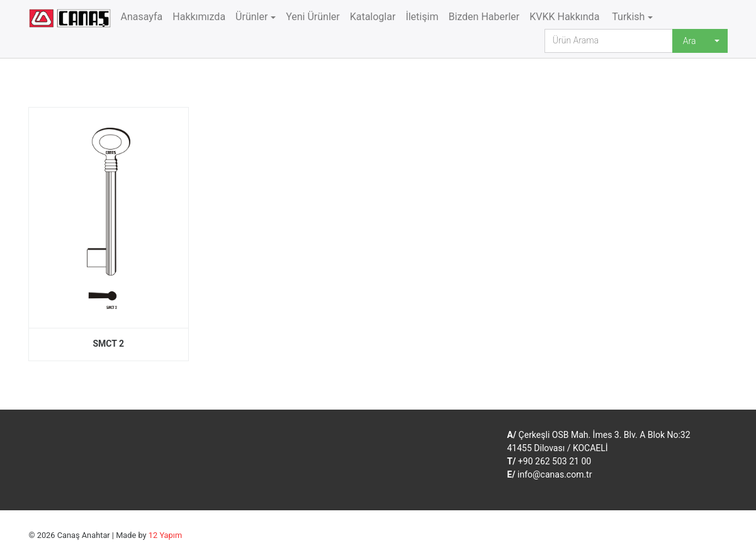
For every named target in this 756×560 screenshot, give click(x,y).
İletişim (422, 17)
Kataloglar (373, 17)
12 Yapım (165, 535)
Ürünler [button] (251, 17)
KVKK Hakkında (564, 17)
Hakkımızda (199, 17)
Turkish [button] (627, 17)
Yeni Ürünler (313, 17)
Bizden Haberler (484, 17)
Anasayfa (142, 17)
